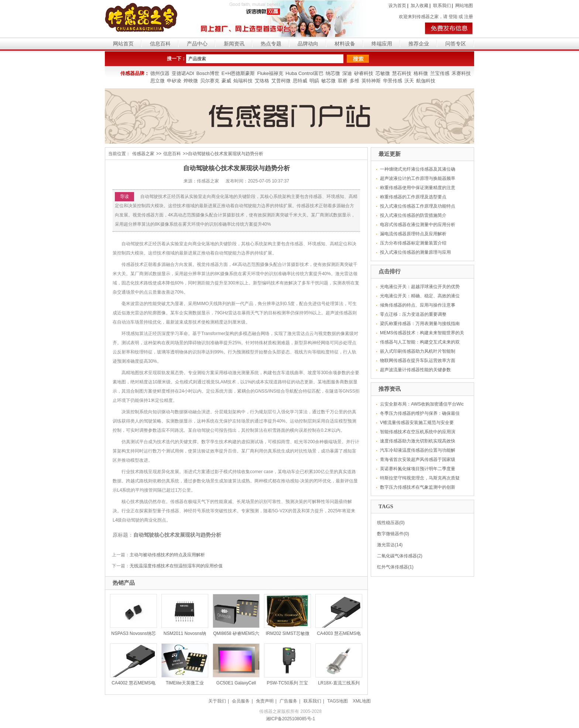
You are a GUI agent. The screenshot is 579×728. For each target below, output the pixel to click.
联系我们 (442, 6)
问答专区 (456, 44)
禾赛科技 (461, 73)
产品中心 (197, 44)
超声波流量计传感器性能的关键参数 (415, 370)
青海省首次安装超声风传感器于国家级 (418, 459)
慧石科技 (402, 73)
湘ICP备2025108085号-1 (290, 719)
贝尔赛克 (210, 81)
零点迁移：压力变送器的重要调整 (413, 314)
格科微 (421, 73)
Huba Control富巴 (304, 73)
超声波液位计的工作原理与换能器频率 (418, 178)
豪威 (226, 81)
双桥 (343, 81)
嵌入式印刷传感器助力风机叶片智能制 (418, 351)
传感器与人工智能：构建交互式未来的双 (420, 342)
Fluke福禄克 (270, 73)
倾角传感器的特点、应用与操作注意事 (418, 305)
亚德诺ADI (183, 73)
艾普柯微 (281, 81)
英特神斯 (371, 81)
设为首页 (397, 6)
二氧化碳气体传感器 (397, 556)
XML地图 (362, 701)
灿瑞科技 (243, 81)
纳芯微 (333, 73)
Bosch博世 (208, 73)
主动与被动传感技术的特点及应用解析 (167, 555)
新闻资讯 (234, 44)
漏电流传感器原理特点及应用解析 (413, 234)
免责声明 (265, 701)
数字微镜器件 (390, 534)
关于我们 (217, 701)
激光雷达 (386, 545)
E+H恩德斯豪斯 (238, 73)
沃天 (409, 81)
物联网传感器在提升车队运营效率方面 (418, 360)
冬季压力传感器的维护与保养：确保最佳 (420, 413)
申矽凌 (174, 81)
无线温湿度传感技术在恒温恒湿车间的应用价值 (176, 566)
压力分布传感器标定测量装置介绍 (413, 243)
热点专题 (271, 44)
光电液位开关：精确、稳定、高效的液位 (420, 296)
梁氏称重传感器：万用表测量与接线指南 (420, 324)
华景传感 (393, 81)
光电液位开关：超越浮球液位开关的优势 (420, 287)
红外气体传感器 (393, 567)
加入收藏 (419, 6)
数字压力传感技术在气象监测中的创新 (418, 487)
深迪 (347, 73)
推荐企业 (419, 44)
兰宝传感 (440, 73)
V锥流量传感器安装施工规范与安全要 (417, 423)
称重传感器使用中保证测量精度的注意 (418, 188)
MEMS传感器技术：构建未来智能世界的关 (422, 333)
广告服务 (288, 701)
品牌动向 (308, 44)
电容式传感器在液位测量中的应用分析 (418, 225)
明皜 (314, 81)
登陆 (453, 17)
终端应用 (382, 44)
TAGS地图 (338, 701)
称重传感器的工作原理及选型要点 (413, 197)
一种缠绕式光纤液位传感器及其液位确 (418, 169)
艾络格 (262, 81)
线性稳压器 (388, 523)
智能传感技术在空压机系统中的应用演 (418, 432)
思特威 (300, 81)
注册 (469, 17)
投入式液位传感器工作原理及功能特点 (418, 206)
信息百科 (160, 44)
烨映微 (191, 81)
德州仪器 (160, 73)
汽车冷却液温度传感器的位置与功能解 (418, 450)
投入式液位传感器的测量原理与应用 (415, 252)
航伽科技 (426, 81)
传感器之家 (143, 154)
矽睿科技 (364, 73)
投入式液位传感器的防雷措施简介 (413, 215)
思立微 (157, 81)
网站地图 (464, 6)
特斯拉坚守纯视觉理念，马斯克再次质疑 (420, 478)
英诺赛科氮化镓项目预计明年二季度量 (418, 469)
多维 (354, 81)
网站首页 (123, 44)
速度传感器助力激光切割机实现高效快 (418, 441)
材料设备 (345, 44)
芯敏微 (383, 73)
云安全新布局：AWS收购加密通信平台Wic (422, 404)
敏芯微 (328, 81)
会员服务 (241, 701)
